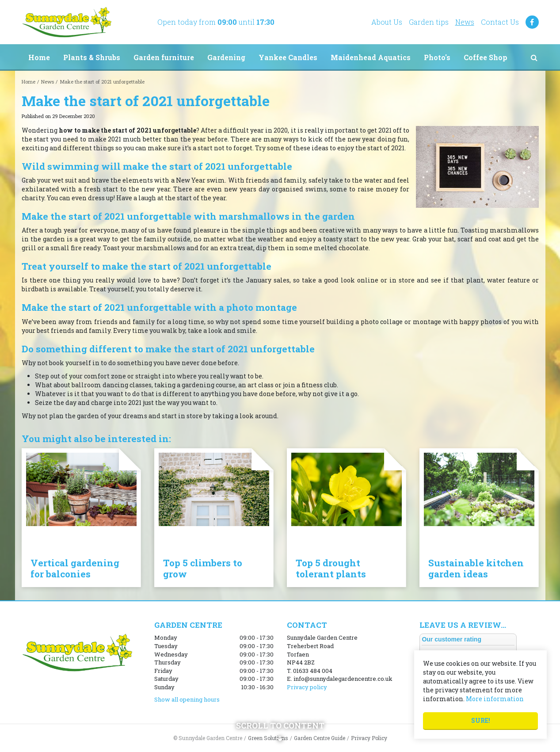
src (534, 57)
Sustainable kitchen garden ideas (476, 568)
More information (495, 699)
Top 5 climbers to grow (203, 568)
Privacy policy (307, 687)
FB (532, 22)
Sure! (481, 720)
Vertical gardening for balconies (75, 568)
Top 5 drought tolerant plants (331, 568)
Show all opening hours (187, 699)
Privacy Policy (369, 738)
